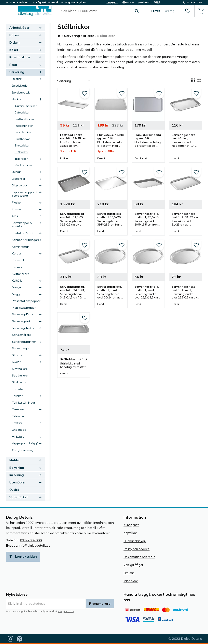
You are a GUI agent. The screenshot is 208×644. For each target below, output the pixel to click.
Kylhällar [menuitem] (18, 281)
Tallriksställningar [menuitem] (24, 403)
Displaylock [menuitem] (20, 185)
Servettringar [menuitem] (21, 348)
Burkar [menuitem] (16, 172)
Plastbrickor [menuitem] (22, 139)
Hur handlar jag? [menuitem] (135, 541)
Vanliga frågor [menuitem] (133, 565)
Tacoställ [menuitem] (18, 389)
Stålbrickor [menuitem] (22, 152)
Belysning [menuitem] (17, 468)
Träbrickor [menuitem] (21, 159)
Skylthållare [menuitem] (20, 369)
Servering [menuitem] (17, 72)
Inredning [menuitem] (17, 475)
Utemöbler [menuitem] (18, 482)
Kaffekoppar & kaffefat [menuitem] (22, 225)
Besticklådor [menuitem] (20, 86)
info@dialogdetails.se (34, 545)
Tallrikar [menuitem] (17, 396)
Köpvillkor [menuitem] (130, 533)
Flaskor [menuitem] (17, 203)
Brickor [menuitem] (17, 99)
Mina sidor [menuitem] (131, 581)
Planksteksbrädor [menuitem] (24, 308)
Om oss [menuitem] (129, 573)
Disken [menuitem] (14, 42)
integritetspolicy (66, 611)
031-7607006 (31, 540)
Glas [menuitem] (15, 216)
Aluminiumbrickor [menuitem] (26, 106)
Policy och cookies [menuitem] (136, 549)
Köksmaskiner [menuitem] (20, 57)
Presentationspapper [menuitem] (26, 301)
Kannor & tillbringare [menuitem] (26, 240)
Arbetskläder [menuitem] (19, 28)
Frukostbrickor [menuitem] (24, 126)
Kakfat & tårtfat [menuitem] (23, 233)
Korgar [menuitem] (17, 253)
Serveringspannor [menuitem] (24, 342)
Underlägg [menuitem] (19, 430)
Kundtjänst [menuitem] (131, 525)
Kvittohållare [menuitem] (21, 274)
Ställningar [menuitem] (19, 382)
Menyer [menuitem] (17, 287)
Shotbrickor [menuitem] (22, 145)
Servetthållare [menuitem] (21, 335)
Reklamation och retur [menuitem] (139, 557)
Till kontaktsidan (23, 556)
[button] (10, 11)
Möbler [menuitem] (15, 460)
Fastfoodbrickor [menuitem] (25, 119)
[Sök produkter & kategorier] (95, 11)
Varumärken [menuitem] (19, 497)
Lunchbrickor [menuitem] (23, 132)
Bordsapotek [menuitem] (21, 92)
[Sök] (137, 11)
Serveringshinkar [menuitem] (23, 328)
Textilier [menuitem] (17, 423)
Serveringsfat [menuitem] (21, 321)
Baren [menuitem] (14, 35)
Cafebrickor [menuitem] (22, 112)
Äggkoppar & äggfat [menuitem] (26, 443)
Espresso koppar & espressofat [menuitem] (25, 194)
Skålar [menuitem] (16, 362)
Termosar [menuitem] (18, 409)
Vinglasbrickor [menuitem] (24, 165)
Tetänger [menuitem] (18, 416)
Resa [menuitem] (13, 65)
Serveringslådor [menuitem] (23, 314)
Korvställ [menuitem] (18, 260)
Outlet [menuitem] (14, 490)
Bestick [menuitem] (17, 79)
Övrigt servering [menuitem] (23, 450)
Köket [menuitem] (14, 50)
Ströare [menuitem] (17, 355)
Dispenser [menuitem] (19, 179)
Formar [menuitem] (17, 209)
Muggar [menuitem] (17, 294)
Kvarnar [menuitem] (17, 267)
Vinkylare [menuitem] (18, 437)
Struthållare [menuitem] (20, 375)
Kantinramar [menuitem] (20, 247)
